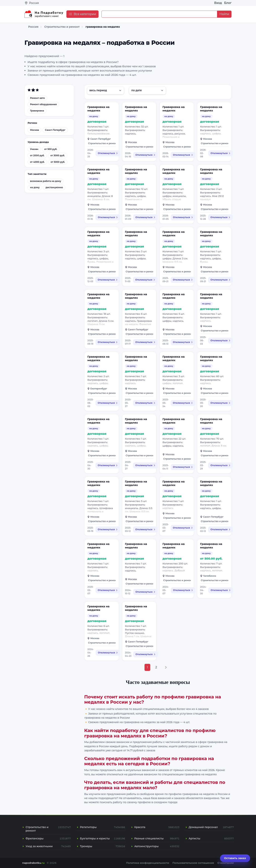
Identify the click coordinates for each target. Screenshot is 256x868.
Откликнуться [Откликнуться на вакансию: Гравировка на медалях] (108, 153)
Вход (218, 3)
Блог (228, 3)
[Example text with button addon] (159, 14)
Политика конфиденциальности (148, 863)
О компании (226, 863)
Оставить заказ (235, 858)
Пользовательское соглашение (193, 863)
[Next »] (166, 667)
